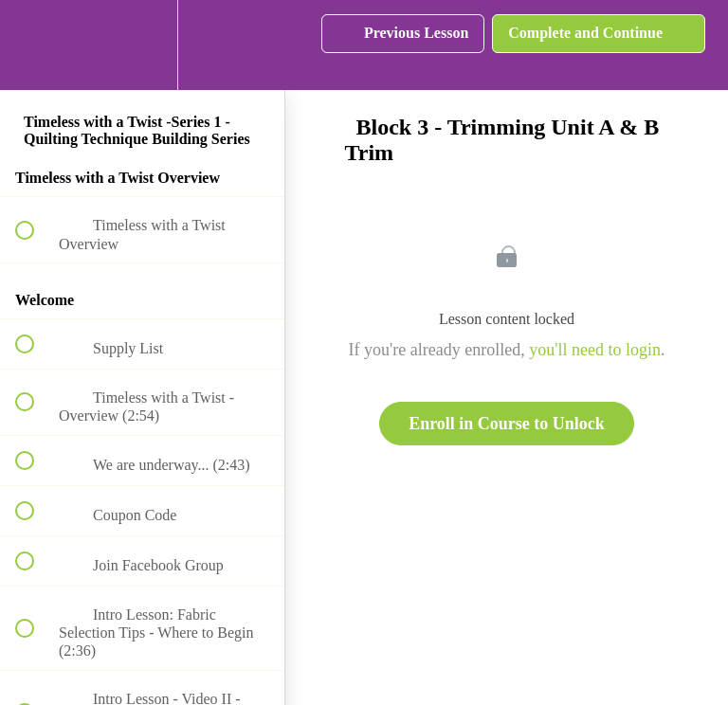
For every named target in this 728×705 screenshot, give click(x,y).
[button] (35, 45)
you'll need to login (595, 350)
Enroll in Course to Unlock (507, 424)
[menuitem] (142, 45)
